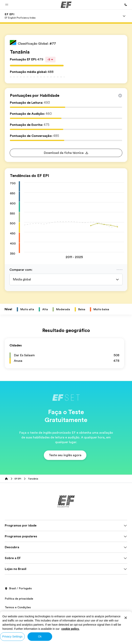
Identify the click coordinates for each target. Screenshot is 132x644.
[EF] (66, 5)
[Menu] (124, 16)
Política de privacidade (19, 599)
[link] (20, 16)
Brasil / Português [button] (18, 589)
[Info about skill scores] (120, 96)
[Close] (126, 618)
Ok (40, 636)
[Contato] (126, 5)
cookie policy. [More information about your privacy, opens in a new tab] (70, 629)
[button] (7, 5)
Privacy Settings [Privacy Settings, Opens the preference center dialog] (12, 636)
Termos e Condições (18, 607)
